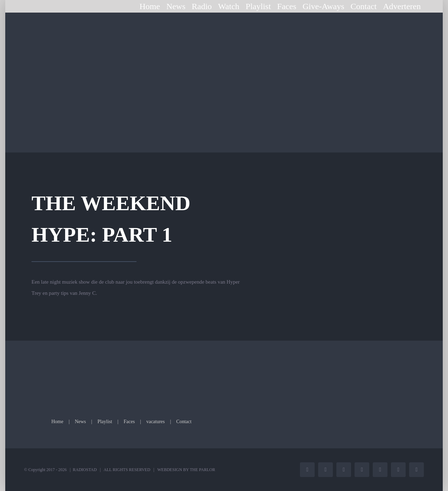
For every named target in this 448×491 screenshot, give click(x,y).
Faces (129, 422)
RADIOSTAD (85, 470)
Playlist (105, 422)
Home (57, 422)
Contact (184, 422)
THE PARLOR (202, 470)
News (80, 422)
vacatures (156, 422)
